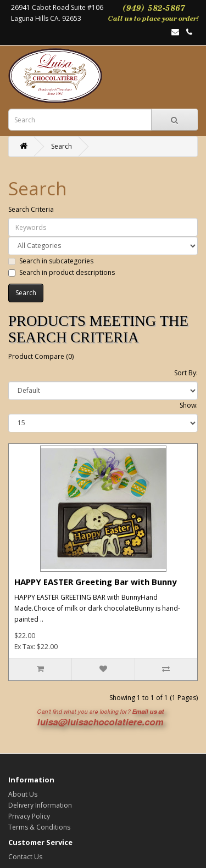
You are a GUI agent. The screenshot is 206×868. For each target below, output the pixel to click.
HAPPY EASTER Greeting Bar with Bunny (96, 582)
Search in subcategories (51, 261)
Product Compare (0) (41, 356)
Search (62, 146)
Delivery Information (40, 805)
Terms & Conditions (39, 827)
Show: (189, 405)
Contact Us (25, 857)
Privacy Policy (29, 816)
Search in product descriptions (62, 272)
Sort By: (186, 373)
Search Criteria (31, 209)
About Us (23, 794)
